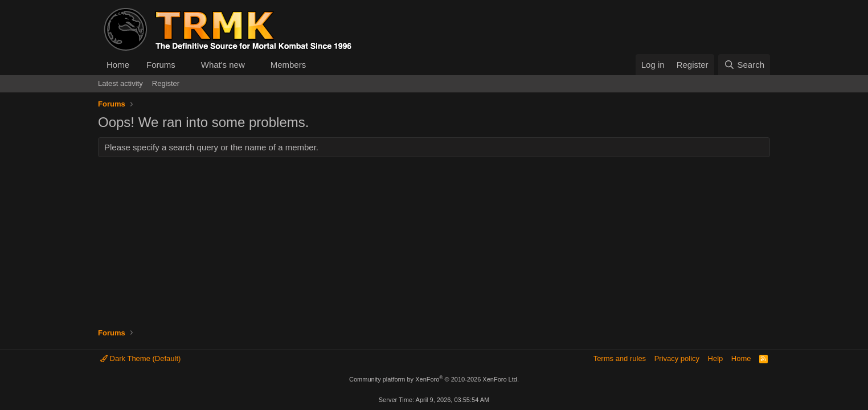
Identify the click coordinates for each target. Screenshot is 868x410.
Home (118, 65)
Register (166, 83)
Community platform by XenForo (434, 379)
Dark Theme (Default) (140, 358)
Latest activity (120, 83)
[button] (185, 65)
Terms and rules (620, 358)
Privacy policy (677, 358)
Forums (161, 65)
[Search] (744, 65)
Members (288, 65)
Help (716, 358)
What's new (223, 65)
